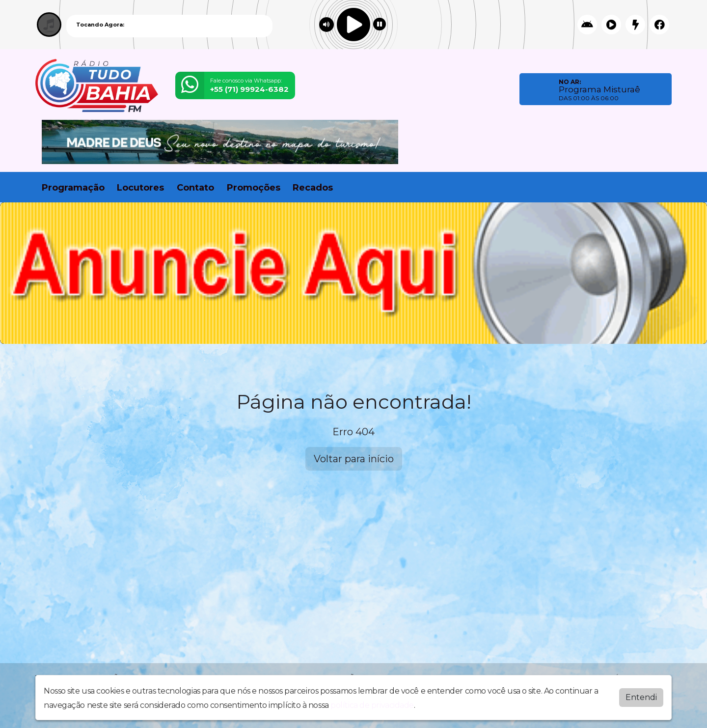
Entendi (641, 697)
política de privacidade (372, 705)
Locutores (140, 188)
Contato (195, 188)
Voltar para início (354, 459)
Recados (313, 188)
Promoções (254, 188)
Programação (73, 188)
